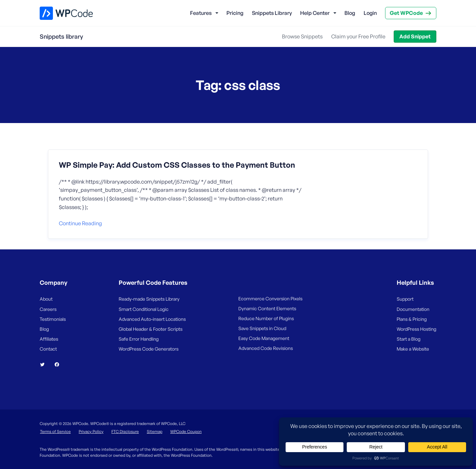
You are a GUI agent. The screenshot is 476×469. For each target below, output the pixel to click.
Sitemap (155, 431)
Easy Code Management (264, 338)
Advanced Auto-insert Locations (152, 319)
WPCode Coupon (186, 431)
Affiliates (49, 339)
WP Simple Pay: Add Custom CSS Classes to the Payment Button (177, 165)
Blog (350, 13)
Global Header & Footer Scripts (151, 329)
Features (201, 13)
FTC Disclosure (125, 431)
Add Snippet (415, 36)
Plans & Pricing (412, 319)
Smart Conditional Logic (144, 309)
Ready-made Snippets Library (149, 299)
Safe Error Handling (139, 339)
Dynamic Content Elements (267, 308)
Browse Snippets (302, 36)
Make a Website (413, 349)
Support (405, 299)
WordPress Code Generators (149, 349)
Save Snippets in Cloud (262, 328)
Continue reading (80, 223)
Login (370, 13)
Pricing (235, 13)
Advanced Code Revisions (266, 348)
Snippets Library (272, 13)
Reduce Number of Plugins (266, 318)
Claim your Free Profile (358, 36)
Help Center (315, 13)
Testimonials (53, 319)
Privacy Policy (91, 431)
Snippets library (61, 36)
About (46, 299)
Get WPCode (406, 13)
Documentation (413, 309)
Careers (48, 309)
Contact (48, 349)
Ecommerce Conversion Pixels (270, 298)
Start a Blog (409, 339)
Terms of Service (55, 431)
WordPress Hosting (416, 329)
